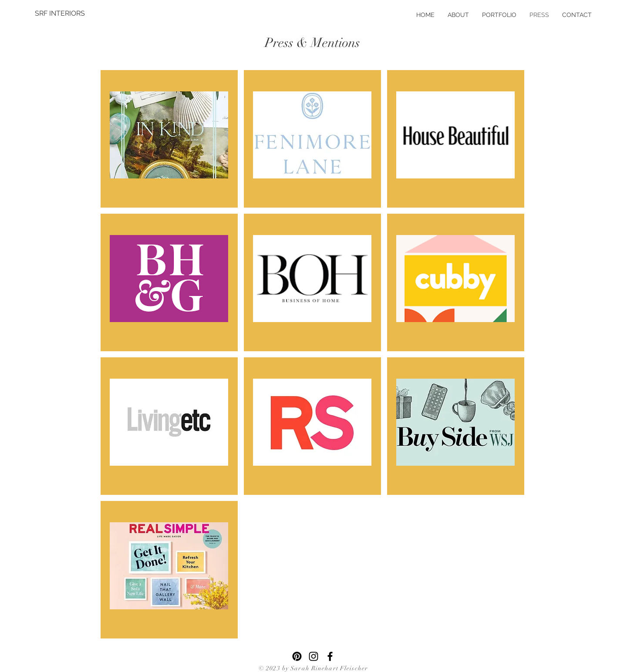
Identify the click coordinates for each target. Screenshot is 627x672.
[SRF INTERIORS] (60, 14)
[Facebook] (330, 656)
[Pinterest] (297, 656)
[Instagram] (313, 656)
